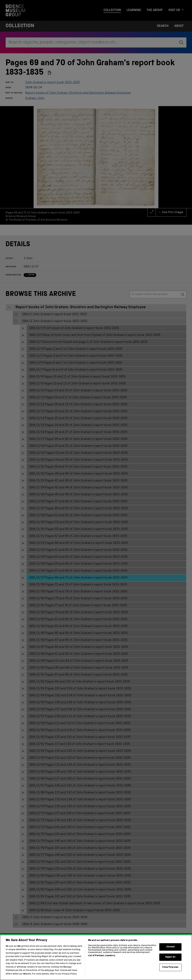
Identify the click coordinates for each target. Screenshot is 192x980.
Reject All (170, 964)
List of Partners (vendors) (102, 962)
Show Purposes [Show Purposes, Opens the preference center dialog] (170, 974)
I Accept (170, 953)
